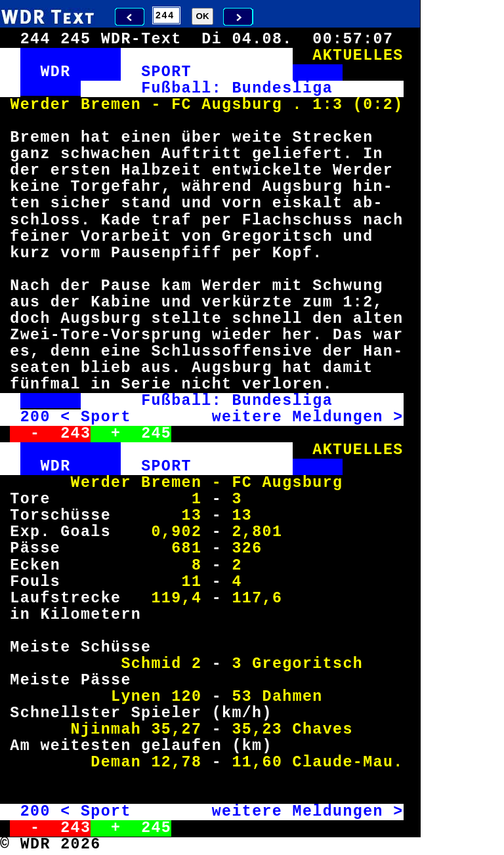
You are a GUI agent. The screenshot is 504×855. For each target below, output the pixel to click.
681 (186, 549)
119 (166, 598)
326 (247, 549)
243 (75, 434)
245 (156, 434)
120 (186, 697)
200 (35, 417)
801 (267, 532)
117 (247, 598)
